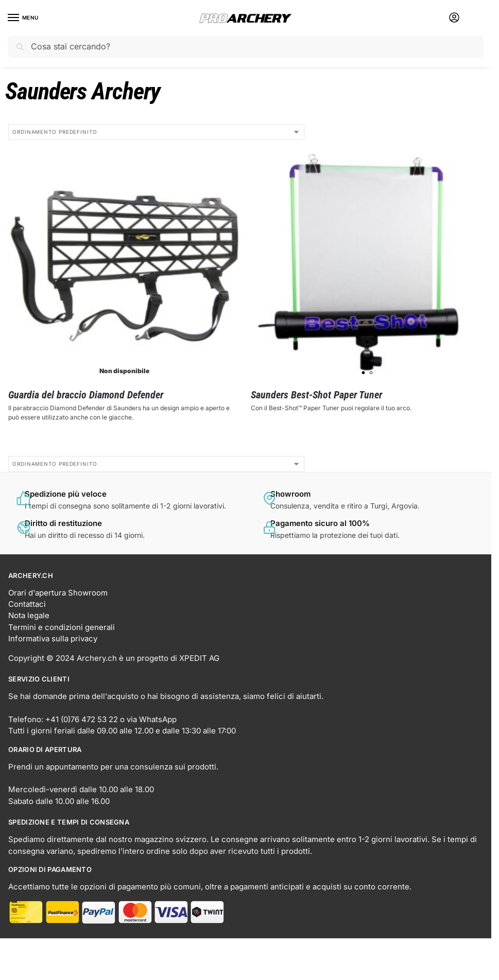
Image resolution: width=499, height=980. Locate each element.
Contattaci (27, 604)
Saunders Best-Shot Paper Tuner (316, 395)
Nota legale (29, 616)
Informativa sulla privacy (53, 639)
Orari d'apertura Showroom (58, 593)
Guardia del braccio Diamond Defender (86, 395)
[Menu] (23, 18)
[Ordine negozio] (156, 132)
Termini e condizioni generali (62, 627)
